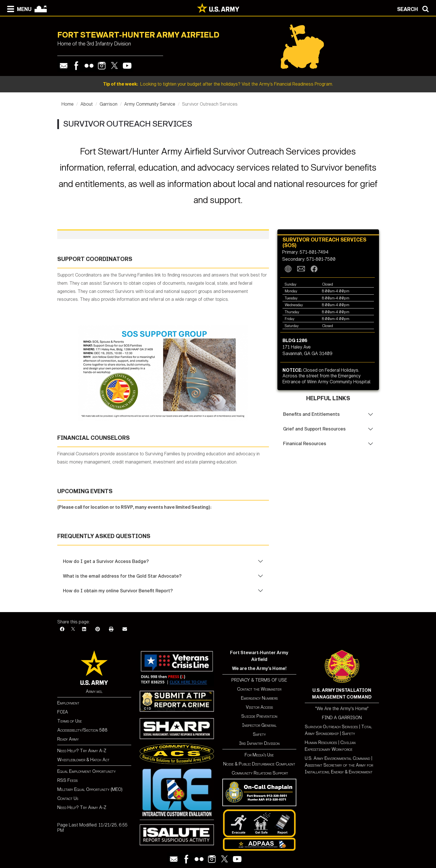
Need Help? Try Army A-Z (82, 751)
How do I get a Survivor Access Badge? (106, 561)
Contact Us (68, 798)
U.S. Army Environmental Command (337, 758)
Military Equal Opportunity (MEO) (90, 789)
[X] (73, 629)
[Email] (125, 629)
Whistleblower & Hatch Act (83, 760)
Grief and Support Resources (314, 429)
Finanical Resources (305, 444)
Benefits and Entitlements (311, 414)
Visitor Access (259, 707)
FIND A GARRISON (342, 718)
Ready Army (68, 739)
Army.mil (94, 691)
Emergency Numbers (259, 698)
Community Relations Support (259, 773)
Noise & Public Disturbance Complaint (259, 764)
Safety (259, 734)
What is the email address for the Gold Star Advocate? (122, 576)
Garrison (109, 104)
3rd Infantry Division (259, 743)
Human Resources (321, 742)
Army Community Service (150, 104)
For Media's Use (259, 755)
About (87, 104)
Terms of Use (70, 721)
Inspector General (259, 725)
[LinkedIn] (84, 629)
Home (68, 104)
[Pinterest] (98, 629)
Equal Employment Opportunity (86, 771)
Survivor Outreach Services (331, 727)
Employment (68, 703)
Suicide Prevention (259, 716)
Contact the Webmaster (259, 689)
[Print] (111, 629)
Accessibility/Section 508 (82, 730)
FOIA (63, 712)
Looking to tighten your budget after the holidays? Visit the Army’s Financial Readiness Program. (218, 84)
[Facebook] (62, 629)
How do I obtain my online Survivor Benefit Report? (118, 591)
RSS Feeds (67, 780)
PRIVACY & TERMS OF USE (259, 680)
